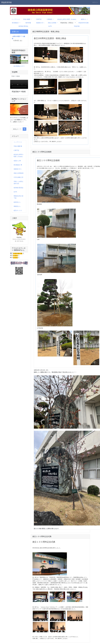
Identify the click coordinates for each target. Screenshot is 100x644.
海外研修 (28, 23)
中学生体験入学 (18, 177)
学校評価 (77, 26)
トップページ (16, 19)
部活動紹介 (18, 165)
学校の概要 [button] (27, 19)
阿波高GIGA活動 (84, 23)
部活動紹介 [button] (16, 23)
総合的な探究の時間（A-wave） (67, 19)
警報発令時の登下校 (18, 197)
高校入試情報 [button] (52, 23)
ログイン (95, 2)
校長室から (17, 202)
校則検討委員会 (23, 26)
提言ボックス (18, 210)
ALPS (50, 26)
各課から (17, 161)
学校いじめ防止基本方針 (18, 182)
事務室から (17, 206)
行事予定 (39, 19)
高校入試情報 (19, 173)
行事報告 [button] (50, 19)
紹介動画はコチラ (19, 66)
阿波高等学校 (7, 2)
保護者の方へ (40, 23)
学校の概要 (18, 146)
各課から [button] (84, 19)
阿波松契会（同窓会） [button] (67, 23)
